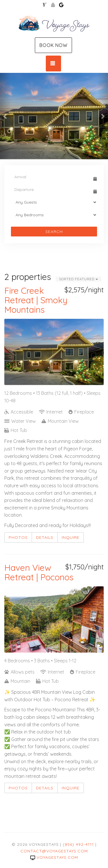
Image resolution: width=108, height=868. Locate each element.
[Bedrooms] (54, 215)
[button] (5, 116)
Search (54, 232)
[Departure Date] (51, 189)
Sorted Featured (78, 279)
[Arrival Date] (51, 177)
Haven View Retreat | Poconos (39, 572)
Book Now (53, 45)
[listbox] (54, 116)
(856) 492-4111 (78, 844)
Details (45, 537)
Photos (18, 537)
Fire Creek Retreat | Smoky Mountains (36, 300)
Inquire (71, 537)
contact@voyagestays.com (54, 851)
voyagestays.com (54, 857)
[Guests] (54, 202)
